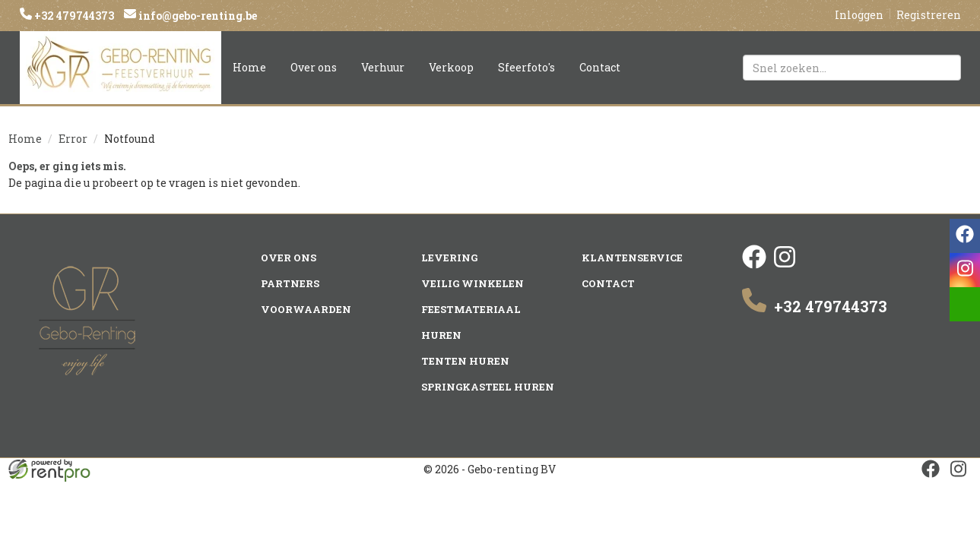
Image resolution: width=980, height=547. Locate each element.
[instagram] (785, 265)
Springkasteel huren (488, 387)
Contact (600, 67)
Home (249, 67)
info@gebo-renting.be (197, 16)
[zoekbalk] (852, 68)
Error (73, 139)
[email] (965, 304)
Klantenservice (632, 258)
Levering (449, 258)
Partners (290, 283)
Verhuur (383, 67)
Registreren (929, 15)
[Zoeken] (943, 68)
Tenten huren (465, 361)
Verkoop (451, 67)
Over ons (314, 67)
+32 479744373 (73, 16)
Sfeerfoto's (526, 67)
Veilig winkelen (473, 283)
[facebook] (754, 265)
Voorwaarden (306, 309)
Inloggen (859, 15)
